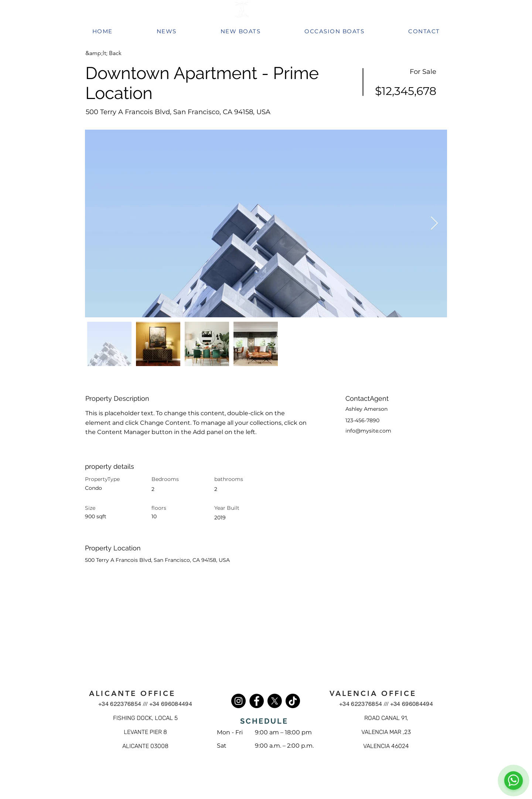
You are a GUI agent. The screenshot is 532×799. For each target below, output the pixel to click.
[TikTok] (293, 701)
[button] (112, 53)
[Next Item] (434, 224)
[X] (275, 701)
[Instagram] (238, 701)
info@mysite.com (368, 431)
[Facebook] (257, 701)
